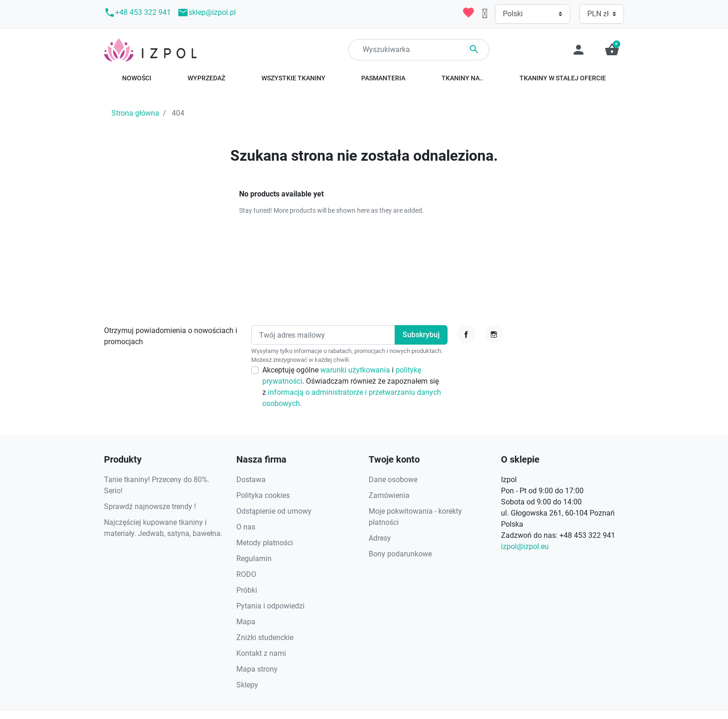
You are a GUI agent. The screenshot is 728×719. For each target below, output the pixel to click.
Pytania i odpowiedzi (270, 606)
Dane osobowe (393, 480)
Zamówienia (389, 495)
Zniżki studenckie (265, 637)
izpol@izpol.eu (525, 546)
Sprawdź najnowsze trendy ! (150, 507)
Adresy (380, 538)
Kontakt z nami (261, 653)
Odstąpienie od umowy (274, 511)
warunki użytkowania (356, 370)
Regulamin (254, 559)
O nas (246, 527)
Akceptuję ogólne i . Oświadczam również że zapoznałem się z (352, 387)
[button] (612, 50)
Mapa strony (257, 669)
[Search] (419, 50)
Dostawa (251, 480)
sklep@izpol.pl (207, 13)
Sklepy (247, 685)
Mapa (246, 622)
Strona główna (135, 113)
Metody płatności (265, 543)
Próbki (247, 590)
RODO (246, 574)
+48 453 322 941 (137, 13)
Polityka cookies (263, 495)
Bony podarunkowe (400, 554)
